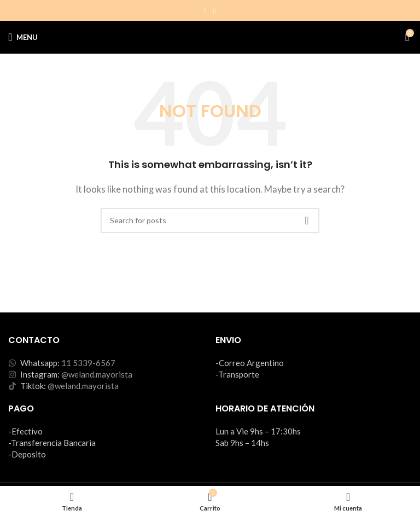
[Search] (210, 221)
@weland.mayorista (97, 374)
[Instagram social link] (205, 11)
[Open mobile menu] (23, 37)
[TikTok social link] (215, 11)
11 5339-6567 (88, 363)
